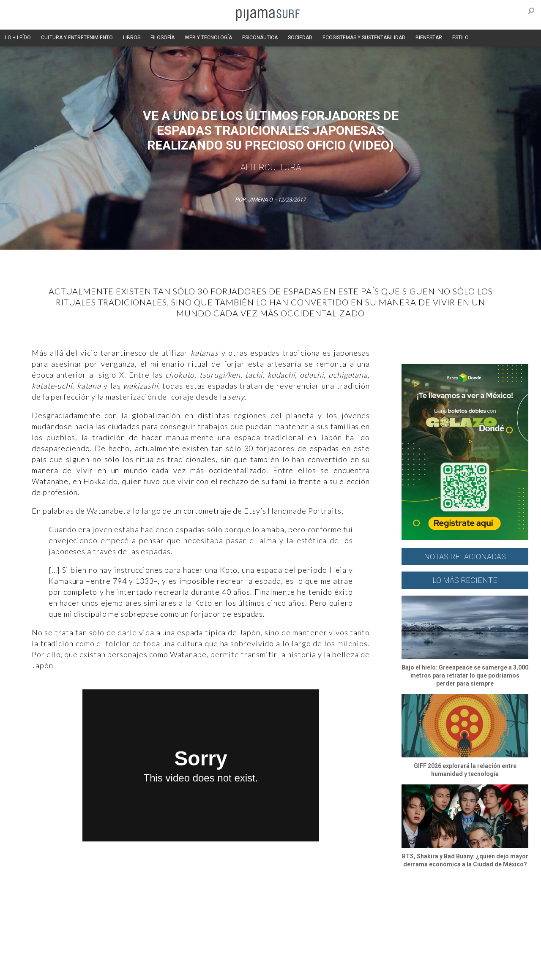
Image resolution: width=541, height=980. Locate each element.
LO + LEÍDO (18, 38)
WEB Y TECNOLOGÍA (208, 38)
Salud (377, 908)
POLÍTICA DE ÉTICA (236, 954)
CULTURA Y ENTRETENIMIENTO (77, 38)
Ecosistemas (346, 908)
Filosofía (107, 908)
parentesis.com (153, 969)
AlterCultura (271, 167)
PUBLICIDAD (119, 954)
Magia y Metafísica (204, 908)
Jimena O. (261, 200)
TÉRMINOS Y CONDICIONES (174, 954)
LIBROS (132, 38)
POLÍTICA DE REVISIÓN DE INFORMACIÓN (314, 954)
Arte (58, 908)
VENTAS (87, 954)
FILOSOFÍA (163, 38)
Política (244, 908)
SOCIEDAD (300, 38)
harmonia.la (194, 969)
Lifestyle (402, 908)
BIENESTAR (429, 38)
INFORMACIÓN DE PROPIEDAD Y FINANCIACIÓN (72, 969)
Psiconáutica (276, 908)
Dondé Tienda (299, 969)
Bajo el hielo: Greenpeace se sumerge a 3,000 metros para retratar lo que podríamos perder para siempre (465, 675)
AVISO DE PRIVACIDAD (43, 954)
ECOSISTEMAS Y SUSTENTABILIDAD (364, 38)
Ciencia (80, 908)
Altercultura (31, 908)
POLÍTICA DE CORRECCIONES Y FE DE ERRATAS (426, 954)
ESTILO (460, 38)
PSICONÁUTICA (260, 38)
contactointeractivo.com (245, 969)
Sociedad (311, 908)
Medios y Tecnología (150, 908)
